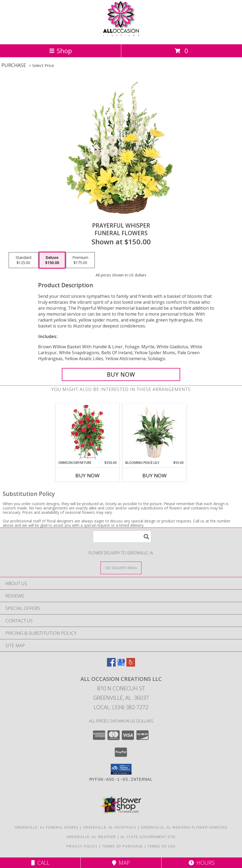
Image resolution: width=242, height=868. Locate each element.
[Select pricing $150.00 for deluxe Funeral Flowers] (52, 260)
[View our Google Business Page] (121, 665)
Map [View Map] (121, 863)
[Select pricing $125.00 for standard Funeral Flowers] (23, 260)
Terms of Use (162, 846)
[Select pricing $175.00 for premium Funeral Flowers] (80, 260)
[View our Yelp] (131, 665)
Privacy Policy (82, 846)
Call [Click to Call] (40, 863)
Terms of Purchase (122, 846)
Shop (60, 51)
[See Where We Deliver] (121, 568)
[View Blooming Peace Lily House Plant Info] (155, 432)
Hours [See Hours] (202, 863)
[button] (121, 769)
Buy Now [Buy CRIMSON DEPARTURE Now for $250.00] (88, 475)
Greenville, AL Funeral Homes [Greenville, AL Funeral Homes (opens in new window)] (46, 827)
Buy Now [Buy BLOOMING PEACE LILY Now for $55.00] (154, 475)
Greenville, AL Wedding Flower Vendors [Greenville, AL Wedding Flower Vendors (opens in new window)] (184, 827)
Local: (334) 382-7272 (121, 707)
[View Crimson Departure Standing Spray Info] (88, 432)
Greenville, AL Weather (91, 837)
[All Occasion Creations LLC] (121, 36)
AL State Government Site (148, 837)
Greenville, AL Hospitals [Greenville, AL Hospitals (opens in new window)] (110, 827)
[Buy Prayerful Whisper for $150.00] (121, 374)
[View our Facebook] (111, 665)
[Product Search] (122, 537)
